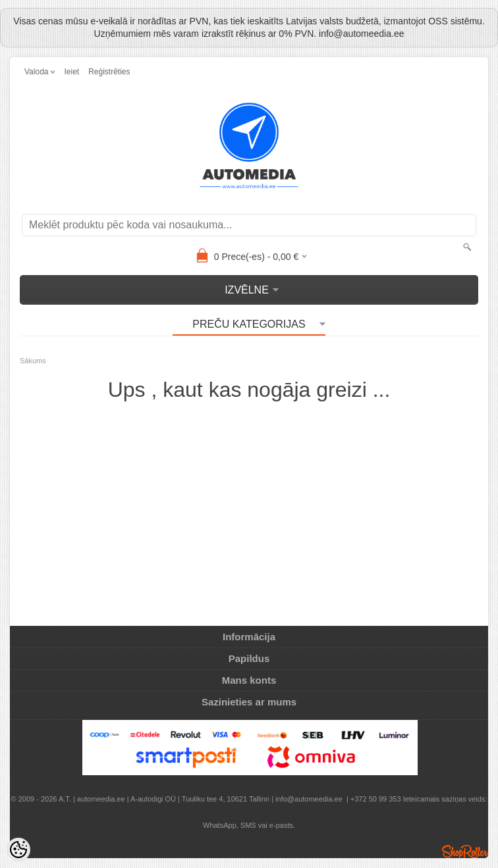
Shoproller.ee (465, 852)
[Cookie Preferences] (18, 850)
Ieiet (71, 72)
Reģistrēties (109, 72)
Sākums (33, 361)
